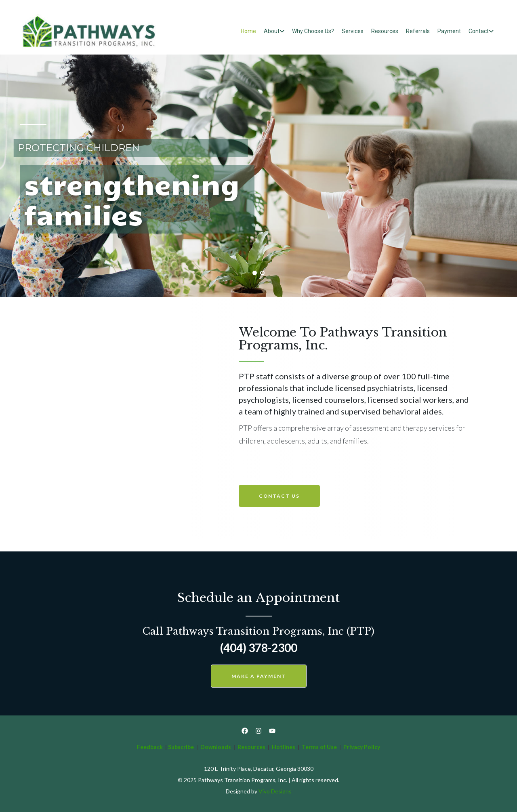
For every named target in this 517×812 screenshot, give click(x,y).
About (272, 31)
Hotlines (284, 747)
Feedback (150, 747)
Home (248, 31)
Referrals (418, 31)
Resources (385, 31)
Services (353, 31)
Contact (479, 31)
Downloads (216, 747)
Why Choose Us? (313, 31)
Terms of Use (320, 747)
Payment (449, 31)
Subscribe (181, 747)
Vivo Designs (275, 791)
